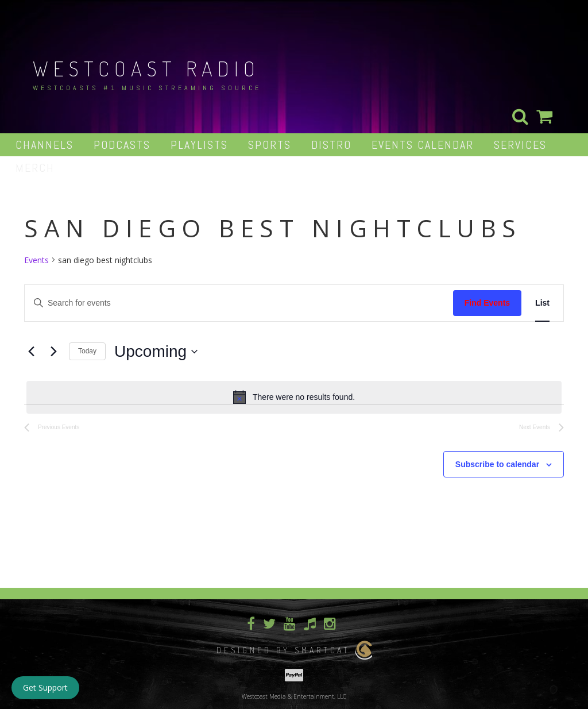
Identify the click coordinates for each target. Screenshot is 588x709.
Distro (331, 145)
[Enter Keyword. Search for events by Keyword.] (239, 303)
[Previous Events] (31, 352)
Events (36, 260)
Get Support (45, 687)
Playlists (199, 145)
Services (520, 145)
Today (87, 351)
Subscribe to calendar (497, 464)
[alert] (294, 397)
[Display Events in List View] (542, 303)
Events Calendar (423, 145)
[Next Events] (53, 352)
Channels (45, 145)
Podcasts (122, 145)
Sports (270, 145)
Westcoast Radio (146, 68)
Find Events (487, 303)
